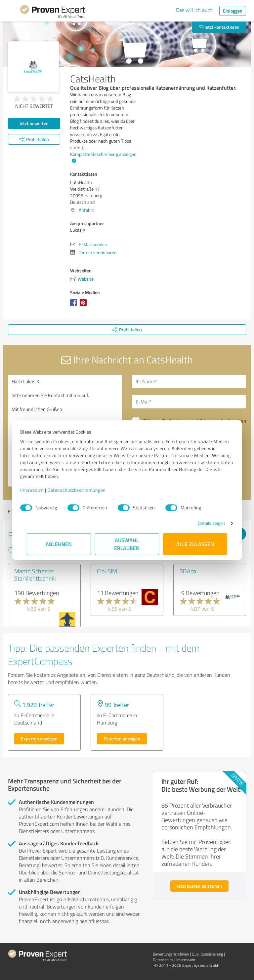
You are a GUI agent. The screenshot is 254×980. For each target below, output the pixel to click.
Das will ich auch (194, 10)
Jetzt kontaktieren (219, 27)
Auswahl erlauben (127, 544)
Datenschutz (163, 960)
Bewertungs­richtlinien (171, 954)
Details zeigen (205, 523)
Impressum (39, 490)
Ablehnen (59, 544)
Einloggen (233, 11)
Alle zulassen (195, 544)
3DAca (188, 571)
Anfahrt (86, 210)
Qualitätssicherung (207, 954)
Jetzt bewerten (34, 123)
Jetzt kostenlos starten (199, 886)
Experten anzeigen (39, 739)
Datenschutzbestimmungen (83, 490)
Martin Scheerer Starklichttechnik (35, 575)
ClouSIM (107, 571)
